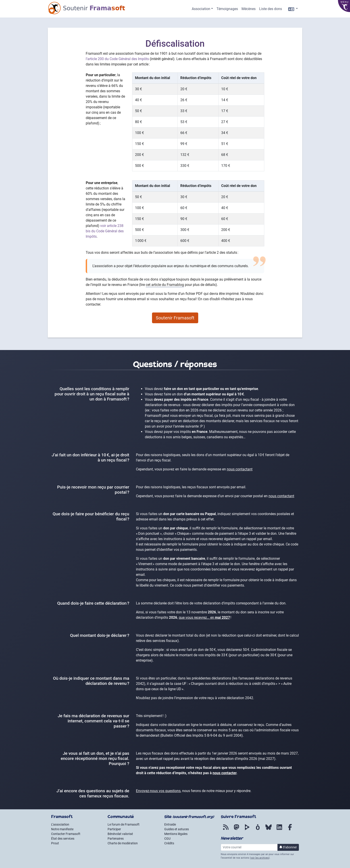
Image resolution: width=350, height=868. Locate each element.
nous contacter (224, 773)
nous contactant (240, 469)
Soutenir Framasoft (175, 318)
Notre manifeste (62, 829)
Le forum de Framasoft (124, 824)
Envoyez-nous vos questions (158, 791)
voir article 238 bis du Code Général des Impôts (105, 231)
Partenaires (116, 839)
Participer (114, 829)
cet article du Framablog (165, 285)
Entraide (170, 824)
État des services (63, 839)
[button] (202, 9)
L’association (60, 824)
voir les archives (260, 858)
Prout (55, 843)
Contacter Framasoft (66, 834)
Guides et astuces (177, 829)
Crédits (169, 843)
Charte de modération (123, 843)
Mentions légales (176, 834)
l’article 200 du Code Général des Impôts (117, 59)
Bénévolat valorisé (120, 834)
